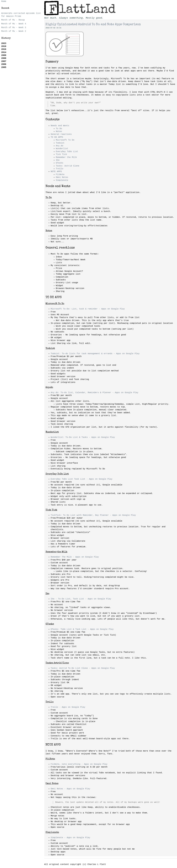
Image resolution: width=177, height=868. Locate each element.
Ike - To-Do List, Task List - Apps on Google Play (81, 599)
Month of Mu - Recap (13, 20)
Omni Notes (62, 177)
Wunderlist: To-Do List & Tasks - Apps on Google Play (83, 437)
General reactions (61, 134)
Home (4, 1)
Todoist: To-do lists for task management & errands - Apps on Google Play (95, 354)
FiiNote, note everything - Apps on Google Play (79, 764)
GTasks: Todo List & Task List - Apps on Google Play (82, 629)
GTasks (60, 163)
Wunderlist (62, 149)
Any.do (60, 146)
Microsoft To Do (65, 140)
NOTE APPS (56, 172)
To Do (59, 129)
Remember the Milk (66, 157)
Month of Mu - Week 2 (14, 31)
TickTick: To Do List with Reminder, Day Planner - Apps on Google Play (93, 515)
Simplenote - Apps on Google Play (70, 838)
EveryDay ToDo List (67, 152)
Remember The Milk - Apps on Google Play (75, 557)
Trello (60, 169)
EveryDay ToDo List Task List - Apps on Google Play (81, 479)
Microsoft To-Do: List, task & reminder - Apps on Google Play (88, 309)
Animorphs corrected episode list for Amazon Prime (21, 15)
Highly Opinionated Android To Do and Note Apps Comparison (93, 24)
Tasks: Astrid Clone (67, 166)
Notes (59, 131)
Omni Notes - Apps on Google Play (70, 789)
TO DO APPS (57, 137)
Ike (58, 160)
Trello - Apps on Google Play (68, 707)
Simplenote (62, 180)
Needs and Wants (60, 126)
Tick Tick (61, 154)
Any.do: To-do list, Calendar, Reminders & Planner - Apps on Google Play (94, 393)
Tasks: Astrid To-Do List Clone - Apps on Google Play (83, 668)
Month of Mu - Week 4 (14, 24)
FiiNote (60, 175)
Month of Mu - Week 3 (14, 28)
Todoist (60, 143)
